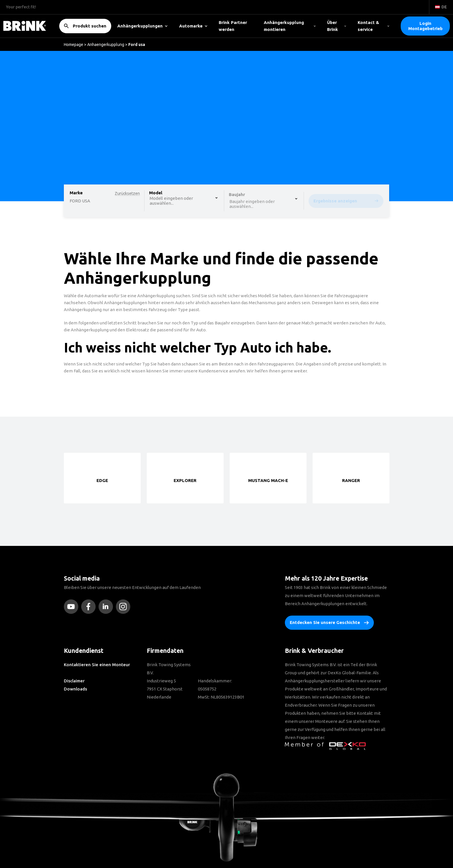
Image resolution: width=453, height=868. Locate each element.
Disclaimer (74, 681)
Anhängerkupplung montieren (290, 26)
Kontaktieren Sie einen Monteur (97, 665)
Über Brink (337, 26)
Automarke (193, 26)
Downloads (75, 689)
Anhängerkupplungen (142, 26)
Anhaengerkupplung (106, 45)
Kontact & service (373, 26)
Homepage (74, 45)
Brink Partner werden (233, 26)
